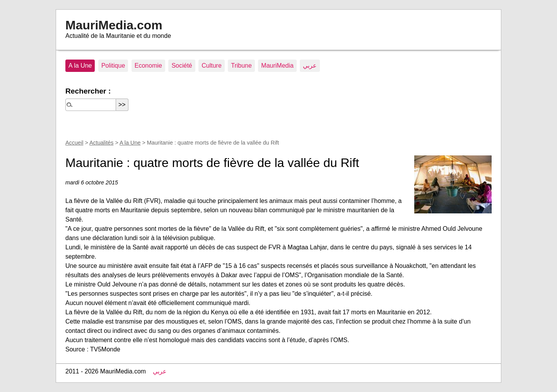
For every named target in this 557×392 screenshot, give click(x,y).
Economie (148, 66)
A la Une (80, 66)
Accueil (74, 143)
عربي (310, 66)
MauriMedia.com (114, 25)
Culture (212, 66)
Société (182, 66)
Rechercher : (88, 91)
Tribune (241, 66)
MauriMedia (277, 66)
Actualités (101, 143)
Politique (113, 66)
